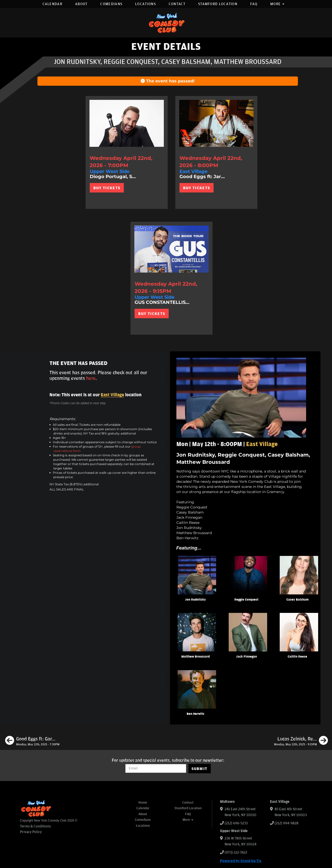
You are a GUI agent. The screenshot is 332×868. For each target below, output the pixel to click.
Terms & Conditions (35, 826)
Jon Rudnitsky (195, 600)
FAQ (254, 4)
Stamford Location (218, 4)
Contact (177, 4)
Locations (145, 4)
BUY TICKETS (107, 188)
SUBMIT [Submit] (200, 769)
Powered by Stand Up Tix (241, 861)
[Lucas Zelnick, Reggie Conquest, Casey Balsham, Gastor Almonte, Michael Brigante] (301, 741)
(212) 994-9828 (286, 823)
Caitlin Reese (297, 657)
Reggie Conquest (246, 600)
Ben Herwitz (195, 714)
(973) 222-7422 (236, 852)
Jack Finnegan (247, 657)
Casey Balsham (298, 600)
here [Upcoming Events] (91, 378)
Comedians (111, 4)
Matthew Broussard (195, 657)
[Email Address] (156, 768)
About (81, 4)
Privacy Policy (31, 832)
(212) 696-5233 (236, 823)
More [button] (277, 4)
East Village (112, 395)
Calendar (52, 4)
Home (143, 803)
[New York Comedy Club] (166, 23)
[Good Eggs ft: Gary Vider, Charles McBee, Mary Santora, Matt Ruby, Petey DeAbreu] (32, 741)
